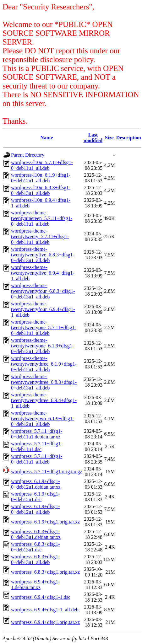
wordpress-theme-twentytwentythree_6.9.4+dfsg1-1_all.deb (44, 400)
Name (46, 138)
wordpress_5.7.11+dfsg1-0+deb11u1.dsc (37, 446)
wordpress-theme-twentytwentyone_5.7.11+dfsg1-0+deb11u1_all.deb (44, 327)
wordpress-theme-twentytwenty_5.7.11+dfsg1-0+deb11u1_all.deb (40, 236)
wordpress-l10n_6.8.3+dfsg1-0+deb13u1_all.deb (41, 190)
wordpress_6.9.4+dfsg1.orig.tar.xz (45, 622)
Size (109, 138)
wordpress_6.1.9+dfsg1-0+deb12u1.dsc (35, 497)
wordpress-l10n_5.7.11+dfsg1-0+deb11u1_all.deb (42, 165)
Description (129, 138)
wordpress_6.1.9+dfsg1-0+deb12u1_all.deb (35, 509)
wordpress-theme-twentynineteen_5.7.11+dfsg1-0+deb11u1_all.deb (42, 218)
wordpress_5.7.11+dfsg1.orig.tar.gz (47, 472)
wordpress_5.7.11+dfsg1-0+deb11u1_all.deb (37, 459)
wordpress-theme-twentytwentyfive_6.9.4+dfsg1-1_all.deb (43, 273)
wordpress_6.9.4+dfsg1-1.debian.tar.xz (35, 585)
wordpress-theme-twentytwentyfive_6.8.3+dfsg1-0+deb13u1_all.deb (43, 255)
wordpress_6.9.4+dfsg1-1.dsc (41, 597)
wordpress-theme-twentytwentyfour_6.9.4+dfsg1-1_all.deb (43, 309)
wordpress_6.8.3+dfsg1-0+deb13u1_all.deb (35, 559)
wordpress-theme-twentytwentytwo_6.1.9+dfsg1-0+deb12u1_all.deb (43, 419)
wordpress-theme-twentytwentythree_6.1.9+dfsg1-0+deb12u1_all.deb (44, 364)
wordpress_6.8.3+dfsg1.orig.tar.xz (45, 572)
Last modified (93, 138)
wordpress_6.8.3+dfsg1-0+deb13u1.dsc (35, 547)
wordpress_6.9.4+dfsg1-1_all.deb (45, 610)
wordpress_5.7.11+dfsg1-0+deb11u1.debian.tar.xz (37, 434)
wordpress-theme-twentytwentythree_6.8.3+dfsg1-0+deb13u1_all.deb (44, 382)
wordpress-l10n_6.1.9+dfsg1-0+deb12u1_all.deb (41, 178)
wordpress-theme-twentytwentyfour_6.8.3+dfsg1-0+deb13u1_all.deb (43, 291)
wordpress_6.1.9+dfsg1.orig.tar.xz (45, 522)
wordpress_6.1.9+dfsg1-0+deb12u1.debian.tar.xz (36, 484)
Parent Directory (28, 155)
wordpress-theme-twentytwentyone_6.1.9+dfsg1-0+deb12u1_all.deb (42, 346)
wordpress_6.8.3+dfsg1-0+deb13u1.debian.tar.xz (36, 534)
